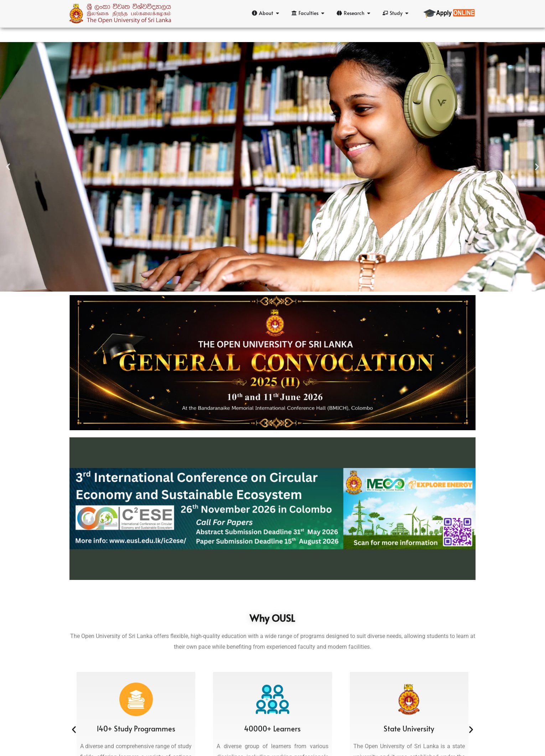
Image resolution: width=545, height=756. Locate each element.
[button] (8, 167)
